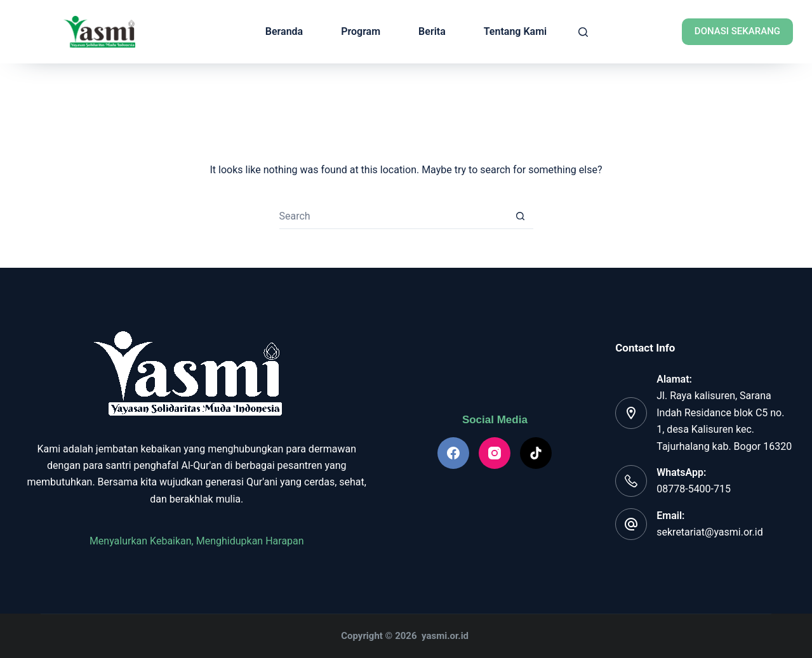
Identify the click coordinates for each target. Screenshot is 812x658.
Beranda (284, 31)
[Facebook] (453, 453)
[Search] (583, 32)
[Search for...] (394, 216)
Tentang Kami (515, 31)
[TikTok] (536, 453)
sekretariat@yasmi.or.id (709, 532)
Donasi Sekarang (737, 31)
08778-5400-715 (694, 489)
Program (361, 31)
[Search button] (521, 216)
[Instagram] (495, 453)
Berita (432, 31)
